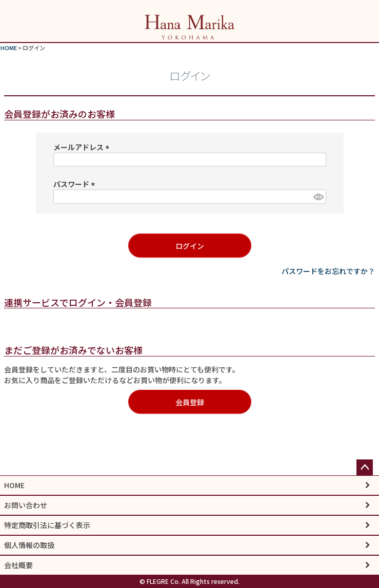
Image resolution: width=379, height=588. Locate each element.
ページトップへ (365, 468)
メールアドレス (83, 147)
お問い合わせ (26, 505)
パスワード (76, 184)
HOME (9, 48)
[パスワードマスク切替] (318, 197)
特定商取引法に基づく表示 (47, 525)
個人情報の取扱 (29, 545)
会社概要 (18, 565)
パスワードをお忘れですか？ (328, 271)
